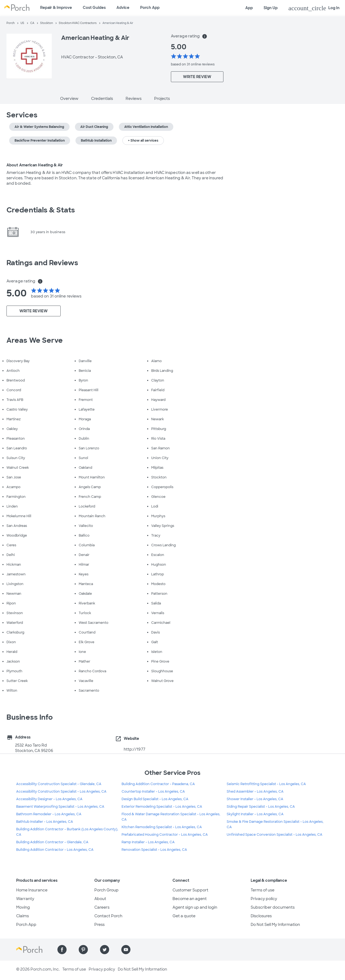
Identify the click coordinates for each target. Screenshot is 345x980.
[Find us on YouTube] (126, 950)
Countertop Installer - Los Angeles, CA (153, 792)
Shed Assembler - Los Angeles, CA (255, 792)
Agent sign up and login (195, 907)
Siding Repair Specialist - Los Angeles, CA (261, 807)
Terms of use (263, 890)
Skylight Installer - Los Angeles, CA (255, 814)
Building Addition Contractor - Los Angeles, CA (55, 850)
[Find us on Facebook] (62, 950)
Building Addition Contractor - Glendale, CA (52, 842)
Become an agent (190, 899)
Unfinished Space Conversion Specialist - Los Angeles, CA (275, 835)
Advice (123, 8)
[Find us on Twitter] (105, 950)
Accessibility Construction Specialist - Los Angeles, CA (61, 792)
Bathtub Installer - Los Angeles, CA (45, 822)
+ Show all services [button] (143, 141)
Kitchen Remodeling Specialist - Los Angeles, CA (162, 827)
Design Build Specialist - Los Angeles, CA (155, 799)
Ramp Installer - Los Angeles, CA (148, 842)
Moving (23, 907)
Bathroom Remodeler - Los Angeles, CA (49, 814)
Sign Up (271, 8)
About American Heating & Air (35, 165)
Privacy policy (264, 899)
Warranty (25, 899)
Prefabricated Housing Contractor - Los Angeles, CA (165, 835)
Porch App (150, 8)
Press (99, 925)
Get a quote (184, 916)
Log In (314, 8)
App (249, 8)
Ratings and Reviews (42, 263)
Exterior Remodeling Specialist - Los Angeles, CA (162, 807)
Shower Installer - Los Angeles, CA (255, 799)
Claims (23, 916)
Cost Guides (94, 8)
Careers (102, 907)
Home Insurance (32, 890)
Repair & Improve (56, 8)
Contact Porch (108, 916)
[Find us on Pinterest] (83, 950)
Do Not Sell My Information (275, 925)
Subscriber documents (273, 907)
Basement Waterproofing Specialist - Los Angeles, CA (60, 807)
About (100, 899)
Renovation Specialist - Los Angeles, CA (154, 850)
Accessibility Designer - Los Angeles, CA (49, 799)
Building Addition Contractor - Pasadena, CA (158, 784)
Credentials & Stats (41, 210)
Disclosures (261, 916)
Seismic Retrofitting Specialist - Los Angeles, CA (266, 784)
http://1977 (134, 749)
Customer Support (190, 890)
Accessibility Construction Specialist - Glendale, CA (59, 784)
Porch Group (106, 890)
